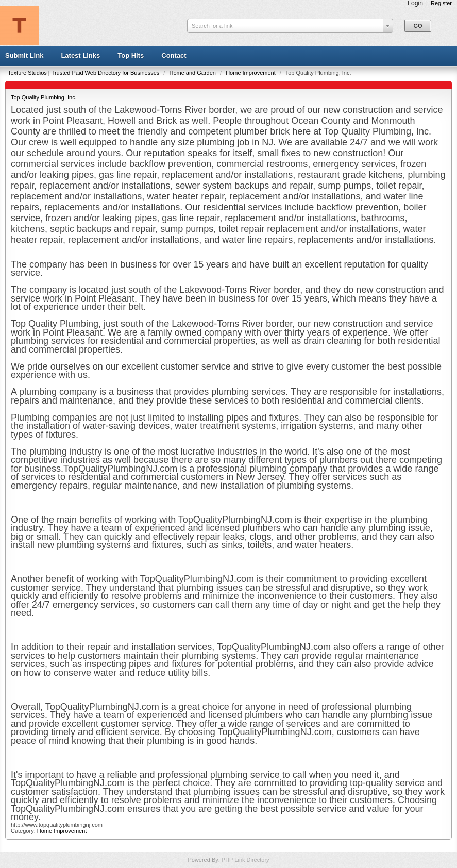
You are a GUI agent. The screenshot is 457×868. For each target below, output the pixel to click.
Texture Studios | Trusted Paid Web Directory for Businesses (84, 73)
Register (441, 3)
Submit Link (24, 55)
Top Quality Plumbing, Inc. (44, 97)
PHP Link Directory (246, 860)
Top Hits (131, 55)
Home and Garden (193, 73)
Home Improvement (251, 73)
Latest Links (80, 55)
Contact (174, 55)
